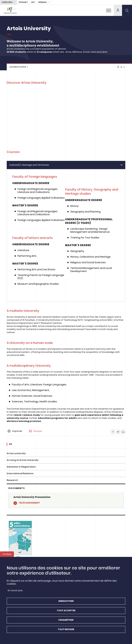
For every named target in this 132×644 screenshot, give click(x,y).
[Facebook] (113, 432)
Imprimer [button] (15, 431)
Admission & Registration (21, 467)
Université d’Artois (18, 67)
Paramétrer (66, 620)
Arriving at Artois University (23, 460)
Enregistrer (66, 601)
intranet (23, 2)
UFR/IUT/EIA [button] (7, 2)
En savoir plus (15, 590)
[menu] (109, 10)
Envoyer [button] (36, 431)
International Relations (20, 473)
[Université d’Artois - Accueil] (10, 10)
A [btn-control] (118, 67)
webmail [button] (43, 2)
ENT (33, 2)
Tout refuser (66, 629)
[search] (127, 10)
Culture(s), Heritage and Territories (29, 165)
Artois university (16, 453)
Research (12, 480)
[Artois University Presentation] (66, 500)
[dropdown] (118, 10)
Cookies (7, 554)
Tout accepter (66, 610)
